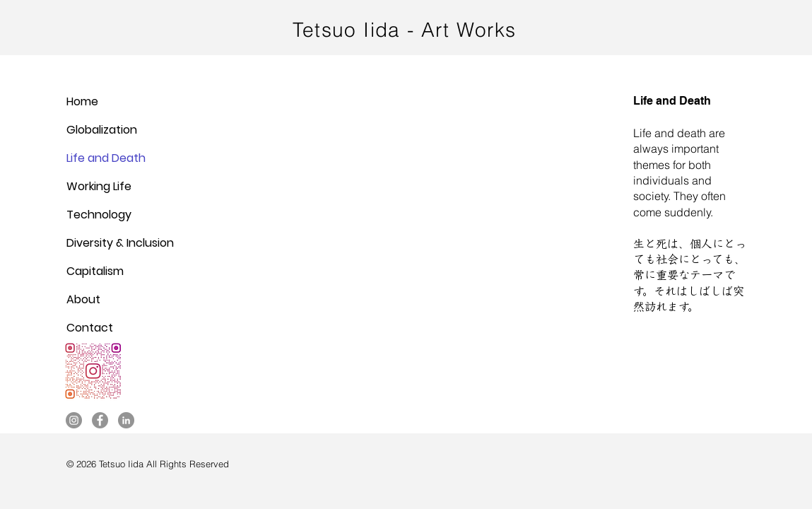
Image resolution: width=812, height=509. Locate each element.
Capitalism (95, 271)
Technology (99, 215)
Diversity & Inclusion (120, 243)
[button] (406, 243)
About (83, 299)
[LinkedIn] (126, 420)
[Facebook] (100, 420)
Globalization (102, 130)
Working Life (99, 186)
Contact (90, 328)
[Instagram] (74, 420)
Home (82, 101)
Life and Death (106, 158)
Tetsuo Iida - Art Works (404, 30)
